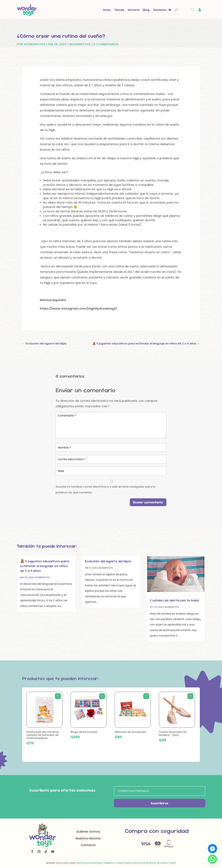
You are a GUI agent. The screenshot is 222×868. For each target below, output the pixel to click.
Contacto (160, 10)
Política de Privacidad (89, 863)
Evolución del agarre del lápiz (108, 561)
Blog (146, 10)
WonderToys (35, 44)
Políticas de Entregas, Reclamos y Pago (154, 863)
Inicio (107, 10)
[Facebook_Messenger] (212, 849)
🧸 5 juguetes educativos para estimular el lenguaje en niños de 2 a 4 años (45, 566)
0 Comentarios (106, 44)
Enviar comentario (148, 502)
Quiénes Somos (88, 831)
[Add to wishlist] (58, 696)
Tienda (119, 10)
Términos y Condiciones (117, 863)
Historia (134, 10)
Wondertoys (80, 44)
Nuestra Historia (88, 838)
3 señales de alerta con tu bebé (174, 600)
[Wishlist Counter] (193, 10)
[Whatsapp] (212, 859)
